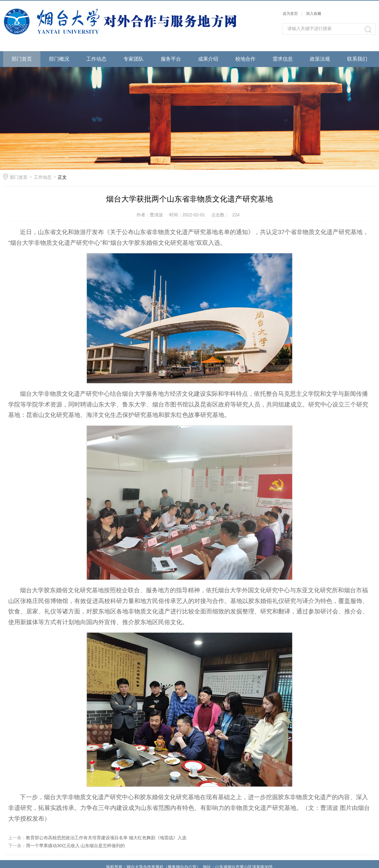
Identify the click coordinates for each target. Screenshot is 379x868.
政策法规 (320, 59)
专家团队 (134, 59)
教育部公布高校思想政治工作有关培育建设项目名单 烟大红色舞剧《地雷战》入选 (106, 838)
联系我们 (357, 59)
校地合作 (245, 59)
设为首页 (290, 14)
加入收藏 (314, 14)
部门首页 (22, 59)
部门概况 (59, 59)
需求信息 (283, 59)
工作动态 (96, 59)
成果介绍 (208, 59)
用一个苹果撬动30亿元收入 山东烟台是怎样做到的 (75, 846)
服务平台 (171, 59)
